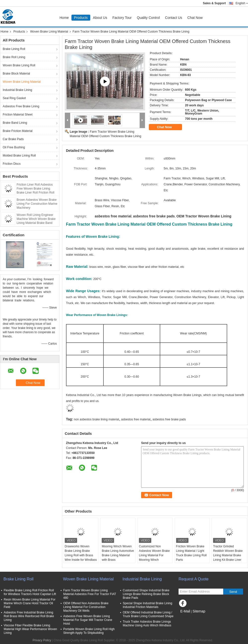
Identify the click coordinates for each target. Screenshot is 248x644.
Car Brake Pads (13, 139)
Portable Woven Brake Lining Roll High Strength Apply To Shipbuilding (89, 631)
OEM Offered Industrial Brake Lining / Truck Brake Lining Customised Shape (148, 614)
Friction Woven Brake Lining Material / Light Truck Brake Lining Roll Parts (191, 553)
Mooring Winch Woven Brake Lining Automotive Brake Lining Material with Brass (118, 553)
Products (81, 18)
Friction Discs (12, 164)
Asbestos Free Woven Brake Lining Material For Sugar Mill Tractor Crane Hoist (88, 620)
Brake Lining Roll (14, 49)
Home (64, 18)
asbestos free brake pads (169, 419)
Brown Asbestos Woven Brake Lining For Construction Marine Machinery (37, 204)
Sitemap (199, 611)
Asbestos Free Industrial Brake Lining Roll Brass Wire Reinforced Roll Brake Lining (29, 616)
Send (233, 592)
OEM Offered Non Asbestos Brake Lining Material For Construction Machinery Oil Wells (86, 607)
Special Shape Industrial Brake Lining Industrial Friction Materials (147, 605)
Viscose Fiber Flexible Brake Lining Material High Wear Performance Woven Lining (30, 629)
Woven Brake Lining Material (49, 32)
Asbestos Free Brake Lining (21, 106)
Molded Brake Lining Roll (19, 156)
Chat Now (195, 18)
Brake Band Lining (15, 123)
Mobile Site (187, 617)
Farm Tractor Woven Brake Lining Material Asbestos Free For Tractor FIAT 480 (90, 594)
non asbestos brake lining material (96, 419)
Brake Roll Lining (14, 57)
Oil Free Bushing (14, 147)
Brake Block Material (16, 74)
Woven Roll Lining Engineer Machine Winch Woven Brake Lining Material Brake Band (36, 219)
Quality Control (148, 18)
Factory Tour (122, 18)
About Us (100, 18)
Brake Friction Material (18, 131)
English (242, 3)
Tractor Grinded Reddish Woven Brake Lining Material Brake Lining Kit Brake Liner (228, 553)
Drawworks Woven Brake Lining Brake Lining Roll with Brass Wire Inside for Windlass (81, 553)
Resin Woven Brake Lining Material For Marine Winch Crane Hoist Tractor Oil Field (30, 603)
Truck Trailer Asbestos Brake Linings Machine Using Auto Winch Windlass (147, 624)
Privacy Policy (42, 640)
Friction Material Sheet (18, 115)
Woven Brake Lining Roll (19, 65)
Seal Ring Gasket (14, 98)
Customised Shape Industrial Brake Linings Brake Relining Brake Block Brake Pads (146, 594)
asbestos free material (136, 419)
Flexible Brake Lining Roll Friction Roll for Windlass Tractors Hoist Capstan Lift (30, 592)
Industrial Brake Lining (17, 90)
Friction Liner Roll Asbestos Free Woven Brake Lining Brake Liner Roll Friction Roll (35, 189)
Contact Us (173, 18)
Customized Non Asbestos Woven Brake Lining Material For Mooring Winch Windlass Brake (154, 555)
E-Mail (185, 611)
